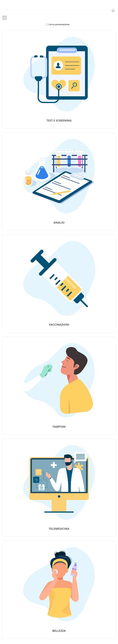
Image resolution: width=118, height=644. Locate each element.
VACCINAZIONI (59, 325)
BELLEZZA (59, 631)
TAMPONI (59, 427)
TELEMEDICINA (59, 529)
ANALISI (59, 223)
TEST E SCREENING (59, 121)
